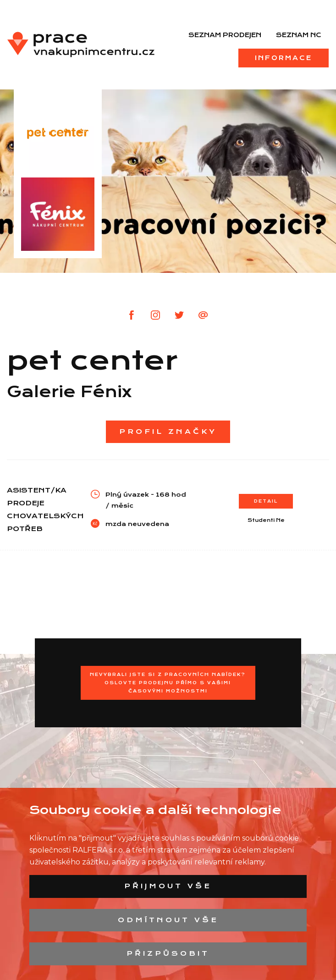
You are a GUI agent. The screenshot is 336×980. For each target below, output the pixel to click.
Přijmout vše (168, 886)
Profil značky (168, 432)
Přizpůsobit (168, 953)
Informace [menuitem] (284, 58)
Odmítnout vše (168, 920)
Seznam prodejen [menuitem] (225, 35)
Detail (266, 501)
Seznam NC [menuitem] (299, 35)
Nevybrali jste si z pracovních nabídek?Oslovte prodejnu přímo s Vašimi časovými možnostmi (168, 683)
